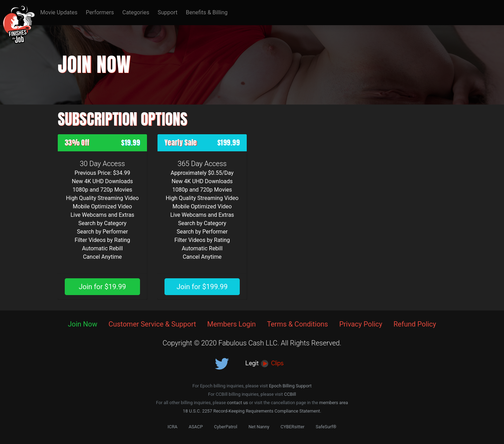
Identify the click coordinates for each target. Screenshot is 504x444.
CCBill (290, 394)
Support (167, 12)
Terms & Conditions (297, 324)
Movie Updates (59, 12)
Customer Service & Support (152, 324)
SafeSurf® (326, 427)
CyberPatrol (226, 427)
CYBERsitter (293, 427)
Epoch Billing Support (290, 386)
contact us (237, 403)
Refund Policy (415, 324)
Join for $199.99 (202, 287)
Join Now (83, 324)
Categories (136, 12)
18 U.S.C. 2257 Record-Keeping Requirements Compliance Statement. (252, 411)
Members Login (232, 324)
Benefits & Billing (207, 12)
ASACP (196, 427)
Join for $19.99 (102, 287)
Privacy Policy (361, 324)
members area (334, 403)
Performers (100, 12)
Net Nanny (259, 427)
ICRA (173, 427)
